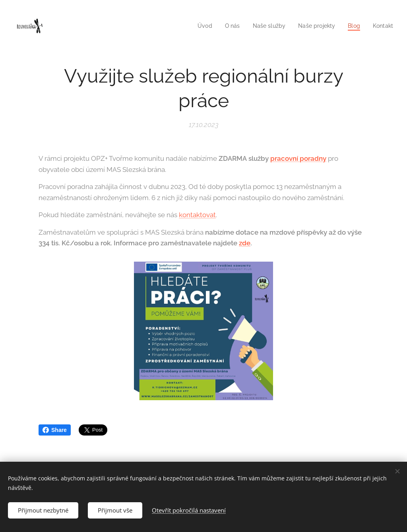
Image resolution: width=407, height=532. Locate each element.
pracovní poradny (298, 158)
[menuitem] (198, 26)
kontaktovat (197, 215)
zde (245, 243)
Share (55, 430)
